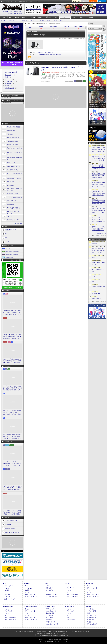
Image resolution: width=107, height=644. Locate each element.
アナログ (81, 17)
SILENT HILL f (96, 293)
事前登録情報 (50, 613)
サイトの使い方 (23, 1)
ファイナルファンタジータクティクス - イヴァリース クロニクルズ (98, 251)
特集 (6, 77)
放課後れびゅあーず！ (13, 220)
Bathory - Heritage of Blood (98, 287)
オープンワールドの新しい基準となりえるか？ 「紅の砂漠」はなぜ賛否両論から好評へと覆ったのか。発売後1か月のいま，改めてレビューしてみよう (12, 388)
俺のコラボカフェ (12, 185)
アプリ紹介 (49, 618)
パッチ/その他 (10, 88)
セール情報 (49, 615)
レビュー (4, 20)
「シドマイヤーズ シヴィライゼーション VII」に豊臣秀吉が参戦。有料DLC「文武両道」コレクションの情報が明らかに (98, 219)
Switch (33, 17)
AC (74, 17)
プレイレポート (51, 588)
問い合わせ (33, 1)
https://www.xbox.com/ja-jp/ (46, 52)
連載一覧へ (20, 223)
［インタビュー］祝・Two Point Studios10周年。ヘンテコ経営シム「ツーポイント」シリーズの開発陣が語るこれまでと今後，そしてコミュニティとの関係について (12, 464)
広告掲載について (10, 529)
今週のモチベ (11, 134)
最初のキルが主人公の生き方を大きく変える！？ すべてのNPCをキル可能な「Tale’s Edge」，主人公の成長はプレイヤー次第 (98, 158)
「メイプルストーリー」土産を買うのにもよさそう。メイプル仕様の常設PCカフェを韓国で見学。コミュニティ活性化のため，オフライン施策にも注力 (12, 512)
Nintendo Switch (9, 257)
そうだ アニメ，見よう (13, 170)
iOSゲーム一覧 (51, 622)
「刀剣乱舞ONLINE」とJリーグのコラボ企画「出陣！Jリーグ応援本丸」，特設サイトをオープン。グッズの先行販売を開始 (99, 202)
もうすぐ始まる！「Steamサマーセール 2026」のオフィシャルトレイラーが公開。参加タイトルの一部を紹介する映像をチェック (98, 150)
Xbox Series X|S (51, 54)
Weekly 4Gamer (11, 130)
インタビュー (24, 20)
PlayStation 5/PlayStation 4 (12, 254)
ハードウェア (65, 17)
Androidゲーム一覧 (52, 624)
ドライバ (41, 20)
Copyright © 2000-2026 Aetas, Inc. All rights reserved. (53, 642)
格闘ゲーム (91, 613)
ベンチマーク (71, 620)
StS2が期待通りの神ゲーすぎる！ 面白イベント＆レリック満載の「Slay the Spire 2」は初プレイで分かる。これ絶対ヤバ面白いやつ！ (12, 437)
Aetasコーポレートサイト (12, 533)
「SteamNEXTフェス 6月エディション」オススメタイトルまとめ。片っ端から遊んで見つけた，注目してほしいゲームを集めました (12, 313)
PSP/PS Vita (90, 584)
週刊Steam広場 (11, 163)
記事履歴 (93, 1)
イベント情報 (91, 611)
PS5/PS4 (25, 17)
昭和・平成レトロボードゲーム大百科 (14, 189)
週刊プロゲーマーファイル (14, 138)
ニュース (8, 75)
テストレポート (13, 20)
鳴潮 (93, 281)
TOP (4, 17)
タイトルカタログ (31, 597)
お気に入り (85, 1)
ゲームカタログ (92, 624)
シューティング (92, 618)
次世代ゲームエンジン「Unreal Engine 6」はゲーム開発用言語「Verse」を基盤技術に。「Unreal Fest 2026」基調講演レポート (98, 228)
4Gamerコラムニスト (13, 194)
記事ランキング (10, 599)
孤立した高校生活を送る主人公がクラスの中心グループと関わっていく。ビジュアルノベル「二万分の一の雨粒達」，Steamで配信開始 (98, 184)
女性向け (49, 17)
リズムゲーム (91, 620)
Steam (93, 257)
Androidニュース (51, 611)
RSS (2, 1)
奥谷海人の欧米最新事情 (14, 127)
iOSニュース (50, 609)
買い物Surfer (10, 204)
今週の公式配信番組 (13, 141)
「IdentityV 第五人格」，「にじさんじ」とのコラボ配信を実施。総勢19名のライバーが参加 (99, 193)
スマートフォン (49, 607)
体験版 (7, 590)
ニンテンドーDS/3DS (30, 607)
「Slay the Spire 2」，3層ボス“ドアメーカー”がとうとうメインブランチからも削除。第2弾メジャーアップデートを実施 (98, 211)
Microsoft (59, 54)
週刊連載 (7, 595)
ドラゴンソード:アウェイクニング (98, 270)
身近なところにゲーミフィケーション (14, 212)
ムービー (33, 20)
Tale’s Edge (95, 244)
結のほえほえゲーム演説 (14, 178)
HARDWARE (42, 54)
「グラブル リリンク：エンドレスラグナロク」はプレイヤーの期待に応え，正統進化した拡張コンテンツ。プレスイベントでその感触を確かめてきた (12, 488)
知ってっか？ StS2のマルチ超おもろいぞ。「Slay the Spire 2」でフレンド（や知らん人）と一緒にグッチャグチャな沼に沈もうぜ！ (12, 412)
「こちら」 (63, 633)
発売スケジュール (31, 595)
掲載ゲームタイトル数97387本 (12, 12)
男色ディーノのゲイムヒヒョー (14, 149)
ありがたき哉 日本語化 (13, 208)
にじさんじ (95, 276)
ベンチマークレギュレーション (55, 20)
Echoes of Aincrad (96, 298)
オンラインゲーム (10, 586)
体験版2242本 (18, 13)
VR (56, 17)
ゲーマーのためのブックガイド (14, 174)
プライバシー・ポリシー (54, 639)
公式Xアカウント (11, 1)
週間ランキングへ (101, 233)
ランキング (102, 1)
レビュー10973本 (7, 13)
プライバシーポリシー (11, 521)
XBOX (17, 17)
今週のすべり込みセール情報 (14, 158)
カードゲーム (91, 615)
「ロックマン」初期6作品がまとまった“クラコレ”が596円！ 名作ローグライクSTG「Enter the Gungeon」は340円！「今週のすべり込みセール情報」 (99, 167)
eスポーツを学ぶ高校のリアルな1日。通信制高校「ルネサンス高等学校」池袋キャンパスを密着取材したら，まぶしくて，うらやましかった (12, 361)
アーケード (89, 607)
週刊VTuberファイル (13, 145)
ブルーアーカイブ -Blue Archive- (98, 263)
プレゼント (8, 234)
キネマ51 (9, 216)
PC (10, 17)
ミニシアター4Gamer (13, 201)
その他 (89, 622)
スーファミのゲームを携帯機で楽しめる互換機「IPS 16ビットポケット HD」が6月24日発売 (98, 176)
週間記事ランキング (11, 230)
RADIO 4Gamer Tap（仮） (14, 166)
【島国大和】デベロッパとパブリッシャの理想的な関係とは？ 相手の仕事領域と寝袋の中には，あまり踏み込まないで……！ (12, 337)
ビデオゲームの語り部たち (14, 197)
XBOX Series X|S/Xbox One (12, 251)
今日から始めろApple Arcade (15, 182)
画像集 (7, 86)
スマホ (40, 17)
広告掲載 (66, 639)
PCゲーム (8, 248)
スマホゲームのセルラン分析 (14, 154)
